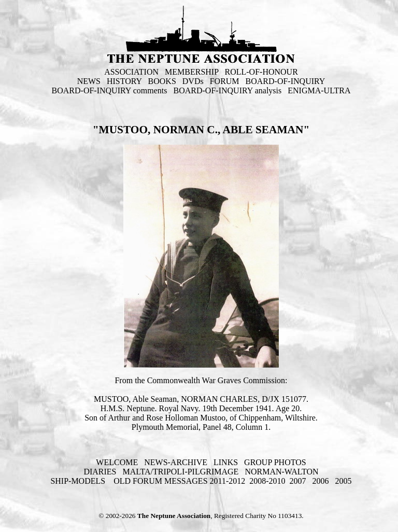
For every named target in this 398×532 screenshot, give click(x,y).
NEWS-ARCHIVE (176, 462)
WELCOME (117, 462)
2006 (321, 481)
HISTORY (124, 81)
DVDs (193, 81)
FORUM (225, 81)
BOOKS (162, 81)
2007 (298, 481)
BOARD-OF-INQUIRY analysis (228, 90)
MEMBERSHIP (191, 72)
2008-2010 (267, 481)
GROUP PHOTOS (275, 462)
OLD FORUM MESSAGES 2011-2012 (179, 481)
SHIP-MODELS (79, 481)
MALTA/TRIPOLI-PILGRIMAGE (180, 472)
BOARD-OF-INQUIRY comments (110, 90)
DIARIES (100, 472)
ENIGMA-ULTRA (319, 90)
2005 (344, 481)
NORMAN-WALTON (281, 472)
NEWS (89, 81)
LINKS (226, 462)
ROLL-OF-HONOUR (261, 72)
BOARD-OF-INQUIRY (286, 81)
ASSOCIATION (131, 72)
